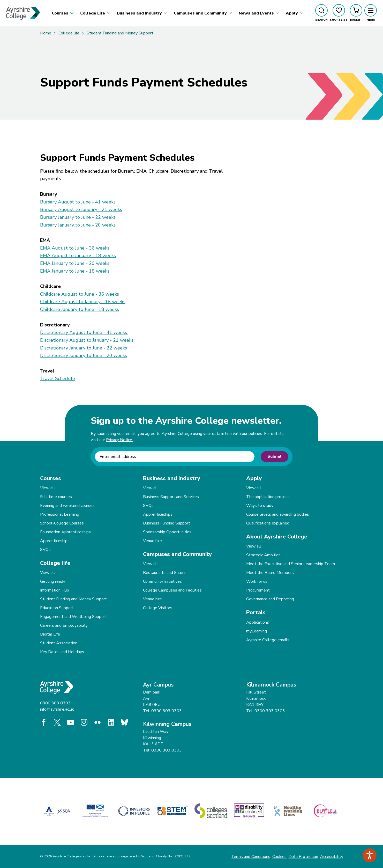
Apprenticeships (55, 541)
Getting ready (53, 581)
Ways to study (260, 506)
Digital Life (50, 634)
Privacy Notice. (119, 440)
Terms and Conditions (251, 857)
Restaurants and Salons (165, 573)
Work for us (257, 581)
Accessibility (332, 857)
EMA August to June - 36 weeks (75, 248)
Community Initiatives (162, 581)
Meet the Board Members (270, 573)
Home (46, 33)
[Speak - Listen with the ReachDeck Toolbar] (370, 855)
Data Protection (303, 857)
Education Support (57, 608)
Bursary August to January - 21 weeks (81, 209)
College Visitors (158, 608)
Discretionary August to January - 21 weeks (87, 340)
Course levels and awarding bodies (278, 514)
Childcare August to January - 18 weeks (83, 302)
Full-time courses (56, 497)
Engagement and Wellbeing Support (73, 617)
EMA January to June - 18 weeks (75, 271)
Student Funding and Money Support (120, 33)
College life (69, 33)
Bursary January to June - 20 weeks (78, 225)
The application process (268, 497)
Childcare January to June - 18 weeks (80, 309)
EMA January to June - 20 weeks (75, 263)
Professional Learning (60, 514)
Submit (275, 456)
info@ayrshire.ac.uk (57, 709)
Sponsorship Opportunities (167, 532)
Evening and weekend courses (67, 506)
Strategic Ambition (263, 555)
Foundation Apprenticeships (65, 532)
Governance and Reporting (270, 599)
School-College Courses (62, 523)
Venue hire (152, 541)
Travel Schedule (58, 378)
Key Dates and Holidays (62, 652)
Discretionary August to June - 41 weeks (84, 332)
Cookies (279, 857)
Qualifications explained (268, 523)
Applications (258, 622)
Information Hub (55, 590)
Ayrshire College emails (268, 640)
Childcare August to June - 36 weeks (80, 294)
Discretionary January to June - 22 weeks (84, 348)
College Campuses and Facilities (172, 590)
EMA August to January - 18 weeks (78, 256)
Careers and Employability (64, 625)
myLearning (257, 631)
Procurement (258, 590)
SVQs (45, 550)
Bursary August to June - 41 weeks (78, 202)
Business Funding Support (167, 523)
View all (48, 488)
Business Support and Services (171, 497)
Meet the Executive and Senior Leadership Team (291, 564)
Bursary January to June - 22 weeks (78, 217)
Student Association (59, 643)
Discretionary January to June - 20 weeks (84, 355)
